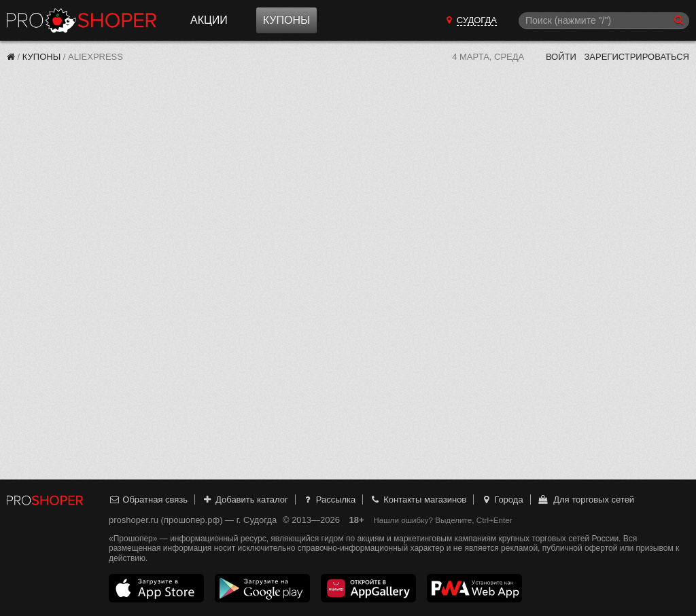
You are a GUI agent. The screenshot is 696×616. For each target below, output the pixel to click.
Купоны (286, 20)
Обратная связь (148, 500)
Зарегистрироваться (637, 57)
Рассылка (329, 500)
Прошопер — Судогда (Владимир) (82, 20)
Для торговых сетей (586, 500)
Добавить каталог (245, 500)
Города (502, 500)
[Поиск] (604, 21)
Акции (209, 20)
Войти (561, 57)
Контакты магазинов (418, 500)
